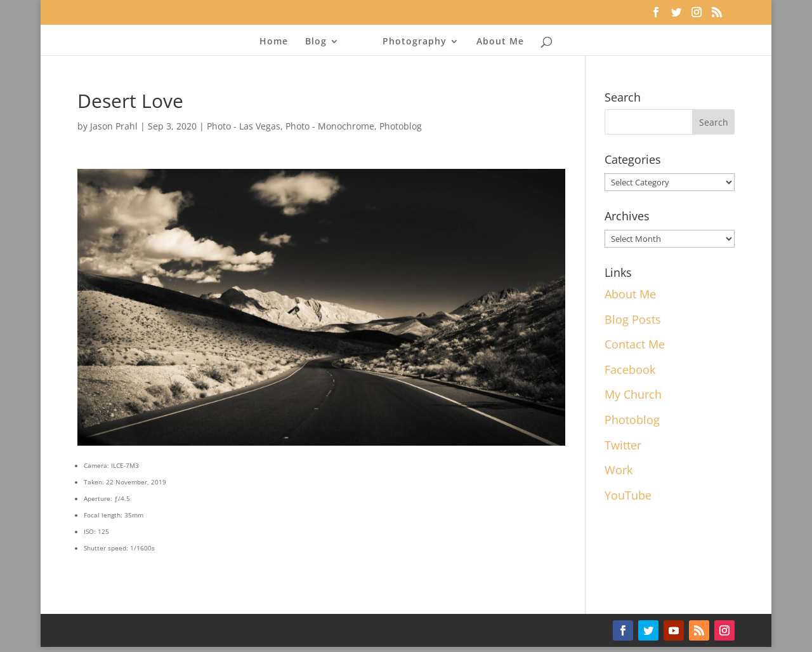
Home (274, 42)
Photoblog (401, 126)
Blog (316, 42)
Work (619, 470)
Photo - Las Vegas (244, 126)
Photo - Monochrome (330, 126)
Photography (415, 42)
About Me (500, 42)
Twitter (623, 445)
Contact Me (635, 344)
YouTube (628, 495)
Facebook (630, 369)
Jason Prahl (114, 126)
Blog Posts (633, 319)
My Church (633, 394)
